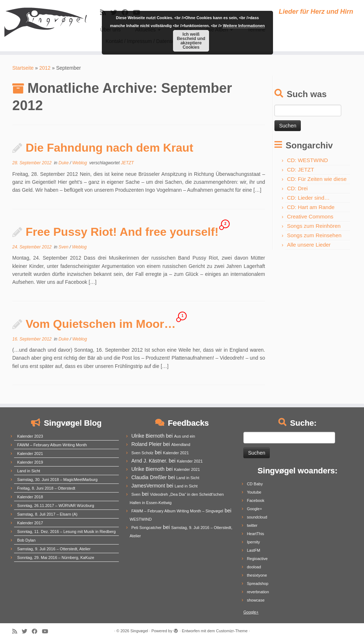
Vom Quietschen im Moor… (101, 324)
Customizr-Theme (232, 631)
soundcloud (257, 517)
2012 (45, 68)
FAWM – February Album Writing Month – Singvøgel (177, 511)
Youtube (254, 492)
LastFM (254, 550)
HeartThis (256, 534)
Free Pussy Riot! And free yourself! (122, 232)
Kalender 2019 (30, 462)
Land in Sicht (29, 471)
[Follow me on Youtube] (47, 631)
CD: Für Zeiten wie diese (317, 179)
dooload (254, 567)
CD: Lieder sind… (308, 198)
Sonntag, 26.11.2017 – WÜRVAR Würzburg (56, 506)
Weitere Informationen (244, 26)
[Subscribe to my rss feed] (17, 631)
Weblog (80, 163)
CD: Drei (298, 188)
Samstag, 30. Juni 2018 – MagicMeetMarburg (58, 480)
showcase (256, 600)
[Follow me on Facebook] (37, 631)
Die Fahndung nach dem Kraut (109, 148)
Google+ (255, 509)
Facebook (256, 500)
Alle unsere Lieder (309, 245)
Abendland (181, 444)
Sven (64, 247)
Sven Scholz (142, 453)
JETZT (127, 163)
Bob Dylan (27, 540)
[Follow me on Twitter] (27, 631)
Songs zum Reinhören (314, 226)
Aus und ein (185, 436)
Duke (64, 163)
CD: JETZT (301, 170)
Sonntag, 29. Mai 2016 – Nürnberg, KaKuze (56, 558)
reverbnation (258, 592)
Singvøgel (139, 631)
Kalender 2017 (30, 523)
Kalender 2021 (30, 454)
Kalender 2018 (30, 497)
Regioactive (257, 559)
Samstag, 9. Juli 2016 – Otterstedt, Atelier (54, 549)
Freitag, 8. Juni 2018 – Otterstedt (46, 488)
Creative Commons (310, 216)
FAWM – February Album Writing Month (52, 445)
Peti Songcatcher (147, 528)
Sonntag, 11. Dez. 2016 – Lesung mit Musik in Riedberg (67, 532)
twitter (252, 525)
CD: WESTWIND (307, 160)
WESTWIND (141, 519)
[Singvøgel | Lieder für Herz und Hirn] (43, 22)
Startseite (23, 68)
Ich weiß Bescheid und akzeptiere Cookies (191, 41)
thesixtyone (257, 575)
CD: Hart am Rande (311, 207)
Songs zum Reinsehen (314, 235)
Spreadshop (258, 584)
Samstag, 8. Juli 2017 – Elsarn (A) (47, 514)
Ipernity (253, 542)
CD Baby (255, 484)
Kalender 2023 (30, 436)
